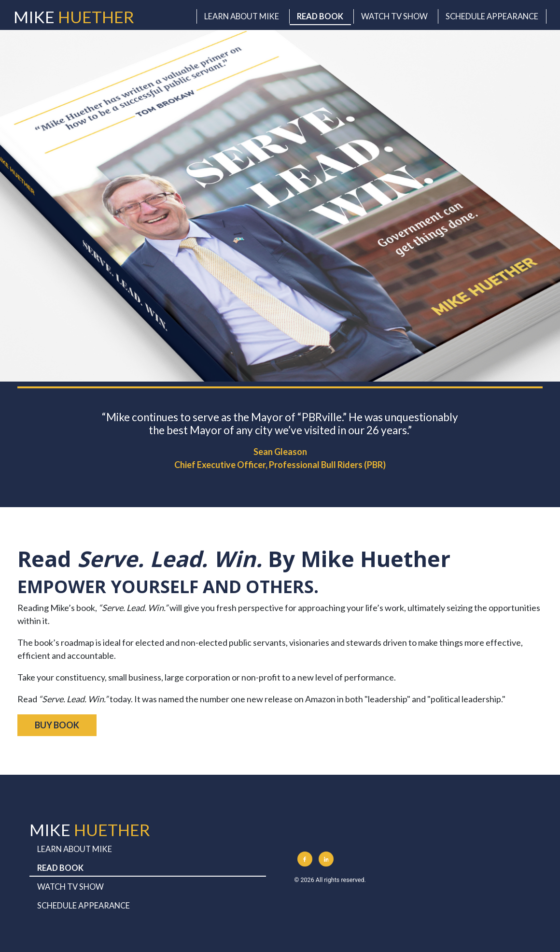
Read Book (320, 16)
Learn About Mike (242, 16)
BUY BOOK (57, 725)
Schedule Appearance (492, 16)
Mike (74, 17)
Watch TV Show (394, 16)
